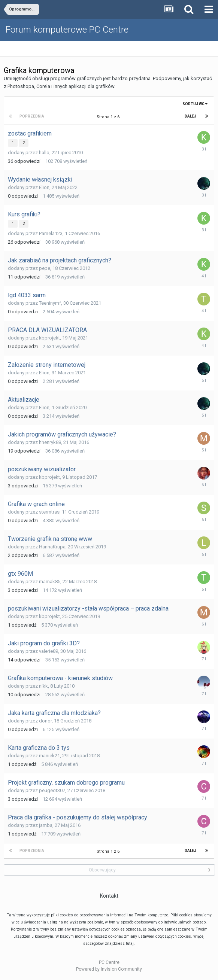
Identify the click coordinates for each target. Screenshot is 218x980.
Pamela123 (51, 233)
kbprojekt (49, 338)
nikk (43, 686)
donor (45, 721)
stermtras (49, 512)
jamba (46, 825)
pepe (45, 268)
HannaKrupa (52, 547)
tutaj (130, 944)
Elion (44, 187)
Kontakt (109, 896)
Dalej (190, 116)
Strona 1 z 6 (109, 117)
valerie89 (49, 651)
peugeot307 (52, 790)
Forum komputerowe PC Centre (67, 30)
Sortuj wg (195, 104)
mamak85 (50, 582)
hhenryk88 (50, 442)
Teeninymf (50, 303)
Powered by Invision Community (109, 969)
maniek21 (49, 756)
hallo (44, 153)
